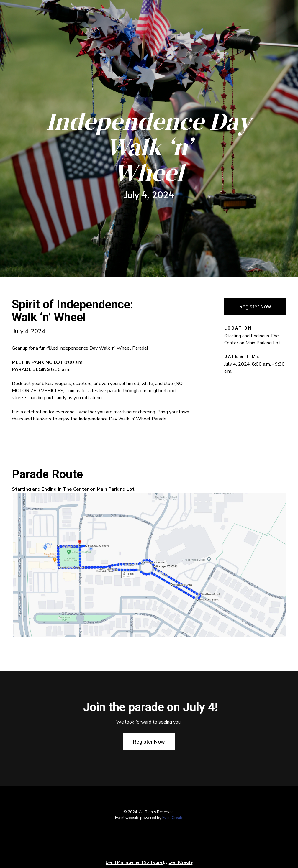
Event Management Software (134, 862)
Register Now (255, 306)
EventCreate (173, 818)
